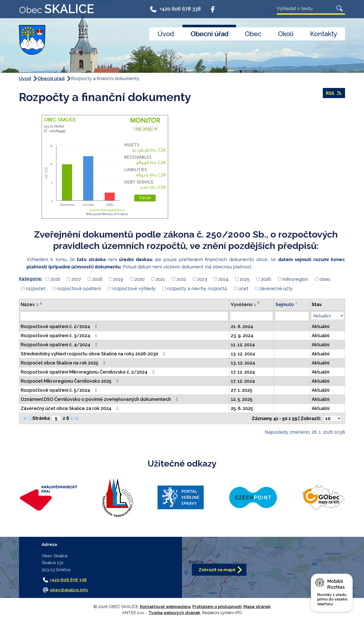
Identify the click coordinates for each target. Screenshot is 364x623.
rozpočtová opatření (79, 289)
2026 (266, 279)
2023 (202, 279)
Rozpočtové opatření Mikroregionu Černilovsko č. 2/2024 (89, 372)
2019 (118, 279)
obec (325, 279)
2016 (55, 279)
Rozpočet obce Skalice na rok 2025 (64, 363)
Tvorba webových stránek (174, 613)
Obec (253, 34)
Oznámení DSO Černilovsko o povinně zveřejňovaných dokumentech (100, 399)
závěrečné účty (276, 289)
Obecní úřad (209, 34)
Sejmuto (285, 304)
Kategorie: (31, 279)
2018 (97, 279)
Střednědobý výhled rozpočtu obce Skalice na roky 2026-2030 (94, 354)
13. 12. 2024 (243, 354)
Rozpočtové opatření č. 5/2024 (60, 390)
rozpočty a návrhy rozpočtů (197, 289)
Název (30, 304)
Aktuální (321, 326)
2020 (140, 279)
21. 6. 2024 (242, 326)
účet (243, 289)
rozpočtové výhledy (134, 289)
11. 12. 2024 (243, 345)
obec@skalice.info (69, 590)
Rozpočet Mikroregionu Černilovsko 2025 (71, 381)
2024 (223, 279)
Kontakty (324, 34)
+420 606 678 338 (175, 11)
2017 (76, 279)
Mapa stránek (257, 607)
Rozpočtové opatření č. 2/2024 (60, 326)
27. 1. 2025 (242, 390)
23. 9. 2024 (242, 336)
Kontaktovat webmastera (165, 607)
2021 (160, 279)
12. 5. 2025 (242, 399)
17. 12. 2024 (243, 372)
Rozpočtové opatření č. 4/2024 (60, 345)
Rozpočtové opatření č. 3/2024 (60, 336)
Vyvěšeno (243, 304)
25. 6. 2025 (242, 408)
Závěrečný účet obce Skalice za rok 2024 (71, 408)
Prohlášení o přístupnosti (217, 607)
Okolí (286, 34)
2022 (181, 279)
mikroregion (295, 279)
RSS (334, 93)
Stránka (41, 418)
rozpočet (36, 289)
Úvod (166, 34)
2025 (245, 279)
